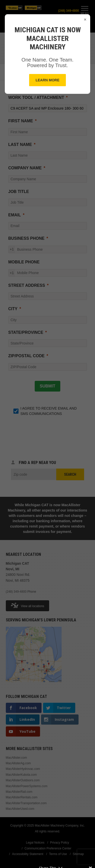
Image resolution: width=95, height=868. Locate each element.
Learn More (47, 80)
